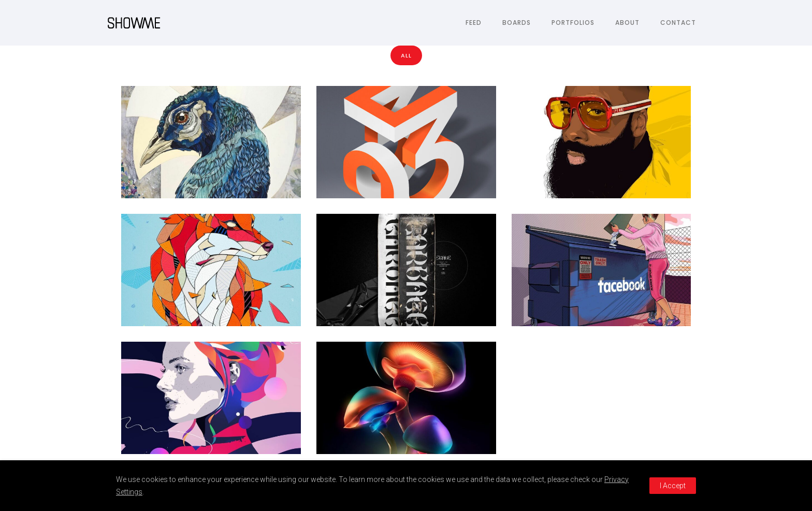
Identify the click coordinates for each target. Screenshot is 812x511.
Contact (678, 23)
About (627, 23)
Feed (474, 23)
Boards (517, 23)
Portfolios (573, 23)
